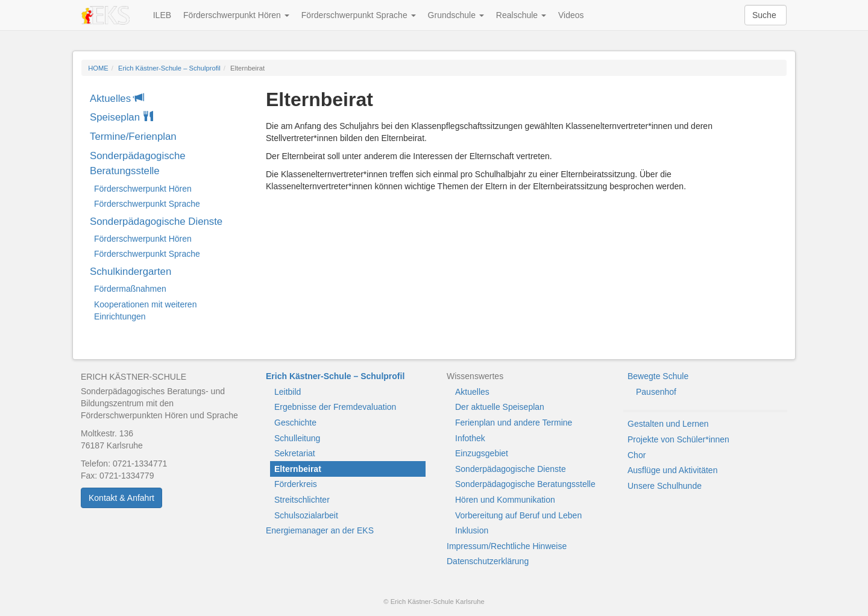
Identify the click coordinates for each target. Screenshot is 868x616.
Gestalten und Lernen (668, 424)
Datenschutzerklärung (488, 561)
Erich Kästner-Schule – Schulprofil (169, 68)
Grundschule (456, 15)
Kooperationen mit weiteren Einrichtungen (145, 310)
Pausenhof (656, 392)
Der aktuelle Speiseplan (500, 407)
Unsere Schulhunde (665, 486)
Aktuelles (117, 99)
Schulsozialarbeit (306, 515)
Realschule (521, 15)
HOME (98, 68)
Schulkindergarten (131, 272)
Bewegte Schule (658, 376)
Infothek (470, 438)
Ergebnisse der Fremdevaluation (335, 407)
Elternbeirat (298, 469)
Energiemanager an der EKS (320, 530)
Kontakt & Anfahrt (121, 498)
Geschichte (295, 423)
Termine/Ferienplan (133, 137)
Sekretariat (295, 453)
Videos (571, 15)
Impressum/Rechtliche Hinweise (507, 546)
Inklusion (472, 530)
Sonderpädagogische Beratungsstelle (138, 163)
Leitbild (288, 392)
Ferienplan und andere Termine (514, 423)
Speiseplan (121, 117)
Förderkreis (296, 484)
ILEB (162, 15)
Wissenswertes (475, 376)
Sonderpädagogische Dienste (156, 222)
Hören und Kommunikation (505, 500)
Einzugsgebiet (482, 453)
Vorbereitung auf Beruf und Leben (518, 515)
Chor (637, 455)
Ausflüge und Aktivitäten (672, 470)
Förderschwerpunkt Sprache (359, 15)
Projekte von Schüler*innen (678, 439)
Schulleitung (297, 438)
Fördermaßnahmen (130, 289)
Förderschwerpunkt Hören (236, 15)
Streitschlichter (302, 500)
